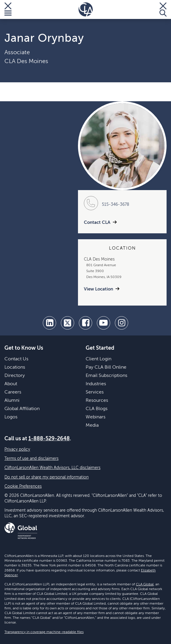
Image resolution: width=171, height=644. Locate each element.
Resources (97, 401)
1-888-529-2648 (49, 439)
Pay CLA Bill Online (106, 367)
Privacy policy (17, 449)
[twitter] (67, 323)
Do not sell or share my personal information (47, 477)
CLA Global (145, 584)
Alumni (12, 401)
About (11, 384)
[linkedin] (49, 323)
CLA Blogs (97, 409)
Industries (96, 384)
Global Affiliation (22, 409)
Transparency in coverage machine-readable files (44, 632)
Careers (13, 392)
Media (92, 425)
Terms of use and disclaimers (31, 459)
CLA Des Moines (26, 62)
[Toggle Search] (163, 9)
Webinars (96, 417)
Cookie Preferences (23, 486)
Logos (11, 417)
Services (95, 392)
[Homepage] (86, 9)
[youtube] (104, 323)
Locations (15, 367)
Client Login (98, 359)
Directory (15, 376)
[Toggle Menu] (8, 9)
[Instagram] (122, 323)
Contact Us (16, 359)
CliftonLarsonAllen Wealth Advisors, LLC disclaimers (52, 468)
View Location (98, 289)
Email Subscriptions (106, 376)
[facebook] (85, 323)
